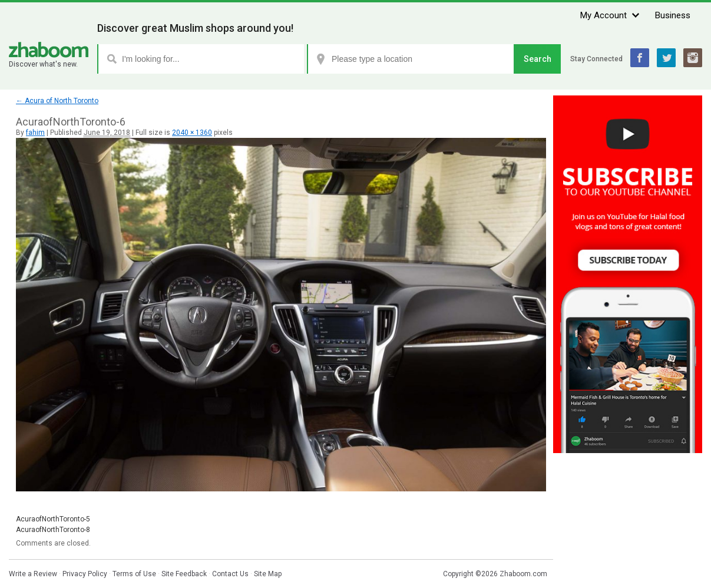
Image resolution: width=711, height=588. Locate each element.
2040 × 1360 (192, 133)
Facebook (640, 58)
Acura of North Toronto (57, 101)
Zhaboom (49, 50)
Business (673, 15)
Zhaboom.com (523, 574)
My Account (603, 15)
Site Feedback (184, 574)
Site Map (268, 574)
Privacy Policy (85, 574)
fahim (35, 133)
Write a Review (33, 574)
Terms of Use (134, 574)
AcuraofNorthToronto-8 (53, 530)
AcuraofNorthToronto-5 (53, 519)
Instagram (693, 58)
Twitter (666, 58)
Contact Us (230, 574)
